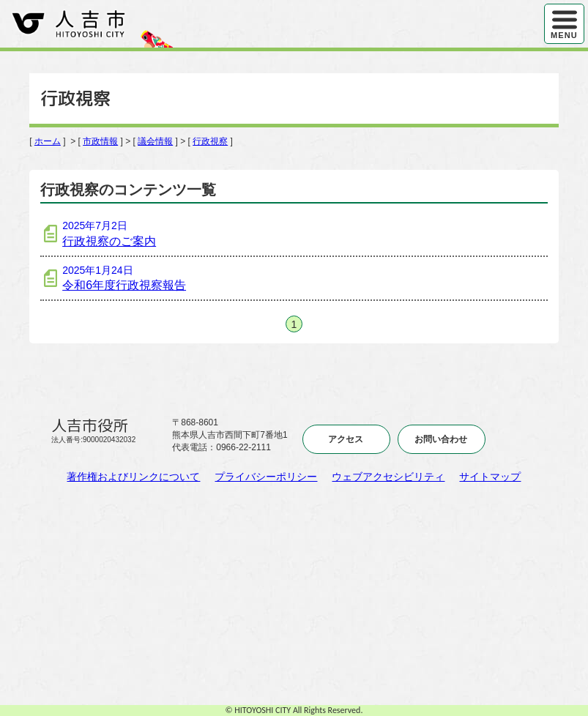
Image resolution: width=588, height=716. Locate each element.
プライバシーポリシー (266, 477)
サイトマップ (490, 477)
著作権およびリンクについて (133, 477)
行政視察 (210, 141)
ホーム (48, 141)
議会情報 (155, 141)
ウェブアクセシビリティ (388, 477)
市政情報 (100, 141)
